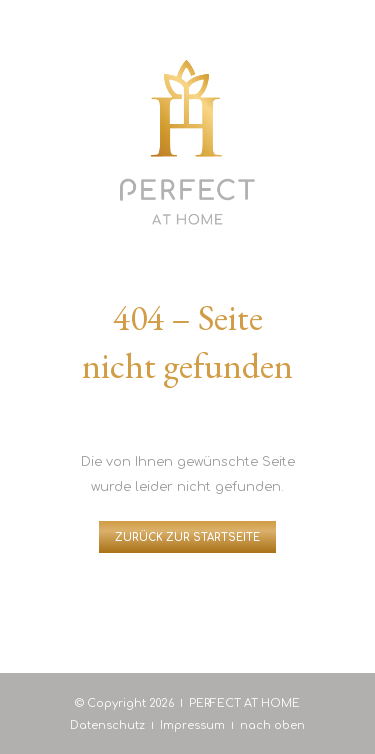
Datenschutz (107, 725)
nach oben (272, 725)
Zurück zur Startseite (187, 537)
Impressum (192, 725)
